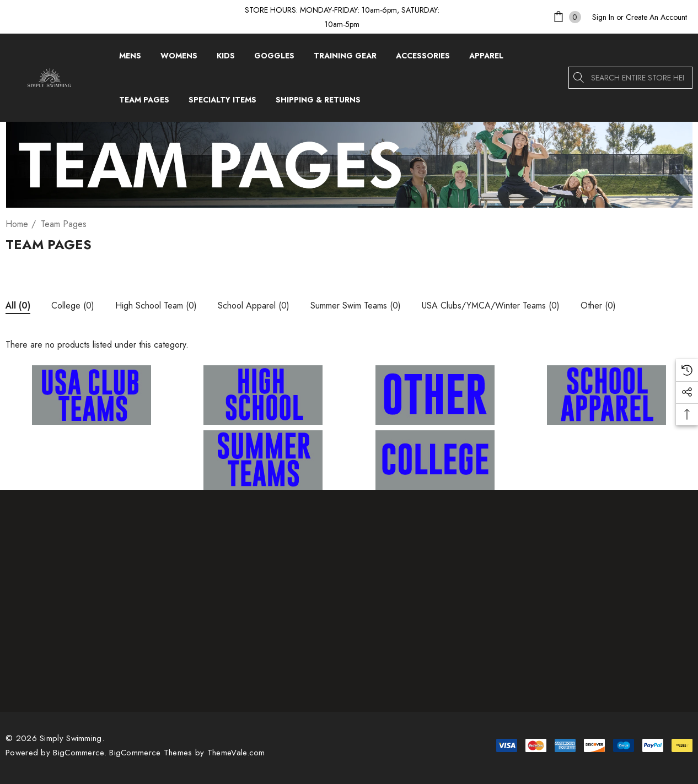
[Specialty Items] (222, 102)
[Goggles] (274, 58)
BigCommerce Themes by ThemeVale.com (187, 753)
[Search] (579, 78)
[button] (92, 395)
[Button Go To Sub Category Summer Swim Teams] (356, 307)
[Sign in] (603, 17)
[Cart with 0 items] (566, 17)
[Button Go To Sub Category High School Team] (156, 307)
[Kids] (226, 58)
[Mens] (130, 58)
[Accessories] (423, 58)
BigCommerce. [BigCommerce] (81, 753)
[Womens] (179, 58)
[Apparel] (486, 58)
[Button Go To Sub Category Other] (598, 307)
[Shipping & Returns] (318, 100)
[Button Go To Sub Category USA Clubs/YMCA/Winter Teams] (491, 307)
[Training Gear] (345, 58)
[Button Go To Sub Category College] (73, 307)
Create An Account (656, 17)
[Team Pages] (144, 102)
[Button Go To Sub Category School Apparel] (254, 307)
